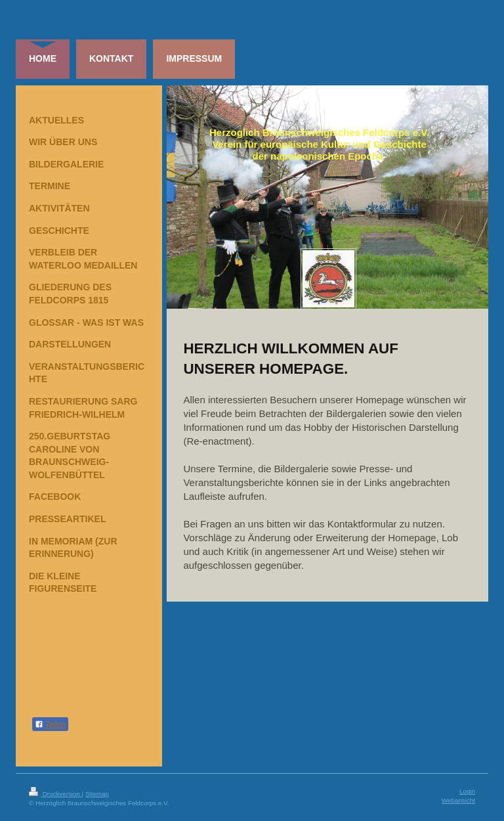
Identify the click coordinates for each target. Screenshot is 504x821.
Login (467, 791)
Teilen (50, 724)
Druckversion (55, 794)
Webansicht (458, 800)
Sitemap (97, 794)
